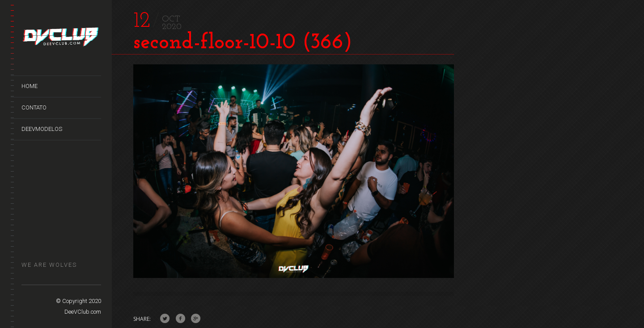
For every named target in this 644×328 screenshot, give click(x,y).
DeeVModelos (42, 129)
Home (30, 86)
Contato (34, 107)
